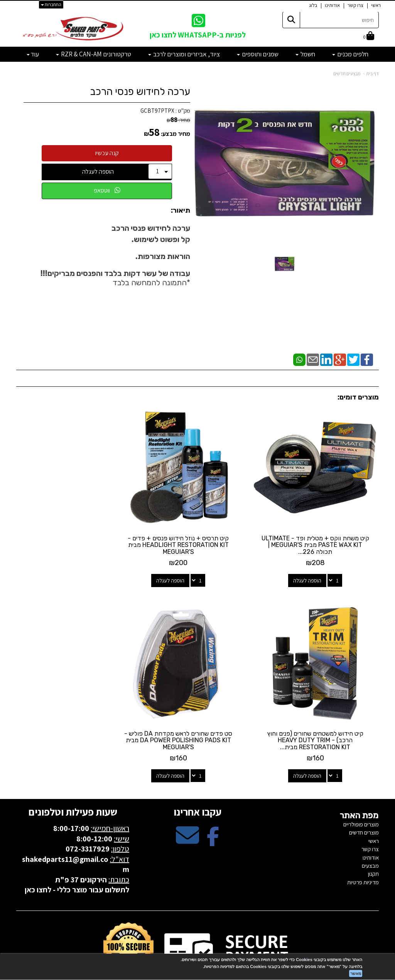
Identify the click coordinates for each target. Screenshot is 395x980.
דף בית (373, 74)
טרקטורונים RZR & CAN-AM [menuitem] (94, 54)
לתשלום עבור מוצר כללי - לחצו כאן (77, 862)
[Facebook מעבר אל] (213, 813)
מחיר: (178, 120)
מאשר (356, 973)
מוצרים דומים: (358, 397)
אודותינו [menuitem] (332, 5)
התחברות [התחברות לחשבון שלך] (51, 4)
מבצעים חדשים (347, 74)
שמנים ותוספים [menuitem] (258, 54)
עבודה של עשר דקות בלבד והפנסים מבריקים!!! (115, 273)
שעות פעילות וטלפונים (73, 783)
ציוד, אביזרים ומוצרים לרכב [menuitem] (184, 54)
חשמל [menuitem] (305, 54)
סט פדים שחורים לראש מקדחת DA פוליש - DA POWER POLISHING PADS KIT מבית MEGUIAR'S (322, 712)
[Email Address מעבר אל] (187, 813)
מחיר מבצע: (176, 134)
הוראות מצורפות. (163, 256)
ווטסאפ (107, 190)
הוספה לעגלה (98, 172)
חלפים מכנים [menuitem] (350, 54)
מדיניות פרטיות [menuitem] (363, 854)
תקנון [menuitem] (373, 845)
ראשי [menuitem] (376, 5)
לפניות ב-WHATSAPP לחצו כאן (198, 35)
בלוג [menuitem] (313, 5)
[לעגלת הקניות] (369, 36)
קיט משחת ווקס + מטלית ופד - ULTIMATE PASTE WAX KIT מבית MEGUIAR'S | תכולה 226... (322, 531)
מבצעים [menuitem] (370, 837)
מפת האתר (359, 787)
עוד (33, 54)
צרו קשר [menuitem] (355, 5)
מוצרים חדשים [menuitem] (364, 804)
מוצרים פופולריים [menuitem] (361, 796)
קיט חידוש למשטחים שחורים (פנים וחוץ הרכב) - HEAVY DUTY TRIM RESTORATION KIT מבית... (73, 531)
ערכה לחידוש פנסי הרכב (140, 92)
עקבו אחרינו (197, 783)
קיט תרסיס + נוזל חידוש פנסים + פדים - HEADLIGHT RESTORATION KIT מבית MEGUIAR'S (197, 531)
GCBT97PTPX (157, 111)
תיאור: (181, 211)
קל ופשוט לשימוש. (161, 239)
